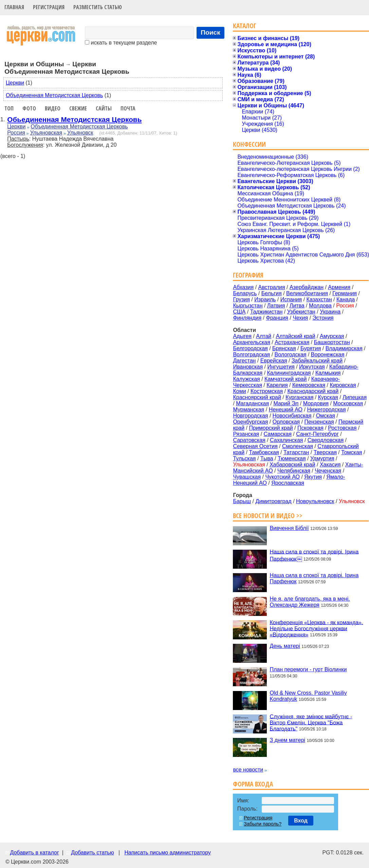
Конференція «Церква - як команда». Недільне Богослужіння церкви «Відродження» (316, 628)
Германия (345, 293)
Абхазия (243, 287)
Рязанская (246, 434)
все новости (248, 770)
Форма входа (253, 784)
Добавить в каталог (34, 853)
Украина (330, 312)
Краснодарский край (313, 391)
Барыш (242, 501)
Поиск (210, 32)
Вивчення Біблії (289, 528)
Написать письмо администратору (167, 853)
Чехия (300, 318)
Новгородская (250, 416)
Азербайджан (307, 287)
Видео (53, 108)
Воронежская (328, 355)
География (248, 275)
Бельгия (272, 293)
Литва (297, 306)
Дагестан (244, 361)
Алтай (264, 336)
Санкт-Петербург (317, 434)
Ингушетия (281, 367)
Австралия (272, 287)
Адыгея (242, 336)
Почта (128, 108)
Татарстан (296, 452)
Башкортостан (332, 342)
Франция (277, 318)
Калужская (246, 379)
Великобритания (307, 293)
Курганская (299, 397)
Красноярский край (257, 397)
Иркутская (312, 367)
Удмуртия (322, 458)
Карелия (277, 385)
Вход (301, 821)
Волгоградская (251, 355)
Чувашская (247, 477)
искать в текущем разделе (121, 43)
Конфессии (249, 144)
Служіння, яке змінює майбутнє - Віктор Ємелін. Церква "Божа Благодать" (311, 722)
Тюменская (292, 458)
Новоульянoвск (315, 501)
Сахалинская (286, 440)
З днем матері (287, 740)
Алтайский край (296, 336)
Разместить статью (98, 7)
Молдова (320, 306)
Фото (29, 108)
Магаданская (252, 403)
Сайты (104, 108)
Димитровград (273, 501)
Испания (291, 299)
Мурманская (248, 410)
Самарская (278, 434)
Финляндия (247, 318)
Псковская (310, 428)
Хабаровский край (292, 465)
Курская (328, 397)
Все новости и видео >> (268, 516)
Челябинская (294, 471)
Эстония (323, 318)
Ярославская (288, 483)
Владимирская (344, 348)
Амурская (332, 336)
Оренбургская (250, 422)
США (239, 312)
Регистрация (49, 7)
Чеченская (328, 471)
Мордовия (316, 403)
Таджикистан (266, 312)
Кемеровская (309, 385)
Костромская (267, 391)
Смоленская (298, 446)
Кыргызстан (248, 306)
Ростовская (342, 428)
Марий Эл (286, 403)
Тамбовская (264, 452)
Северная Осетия (255, 446)
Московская (348, 403)
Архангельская (251, 342)
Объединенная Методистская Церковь (54, 95)
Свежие (78, 108)
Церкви (15, 83)
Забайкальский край (317, 361)
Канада (346, 299)
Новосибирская (292, 416)
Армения (339, 287)
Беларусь (245, 293)
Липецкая (355, 397)
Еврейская (274, 361)
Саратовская (249, 440)
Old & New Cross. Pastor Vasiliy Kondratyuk (308, 696)
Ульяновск (80, 133)
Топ (9, 108)
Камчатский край (285, 379)
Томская (352, 452)
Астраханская (292, 342)
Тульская (244, 458)
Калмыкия (328, 373)
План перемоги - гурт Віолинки (308, 669)
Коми (239, 391)
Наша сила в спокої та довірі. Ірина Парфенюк (314, 578)
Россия (16, 133)
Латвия (276, 306)
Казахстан (319, 299)
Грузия (241, 299)
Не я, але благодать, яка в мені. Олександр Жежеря (310, 602)
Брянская (284, 348)
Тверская (325, 452)
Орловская (286, 422)
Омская (326, 416)
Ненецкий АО (286, 410)
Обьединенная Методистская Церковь (74, 119)
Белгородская (250, 348)
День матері (285, 646)
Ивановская (248, 367)
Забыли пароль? (263, 824)
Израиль (265, 299)
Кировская (343, 385)
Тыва (267, 458)
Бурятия (311, 348)
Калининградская (289, 373)
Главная (14, 7)
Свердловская (326, 440)
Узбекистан (301, 312)
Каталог (245, 26)
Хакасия (330, 465)
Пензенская (319, 422)
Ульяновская (46, 133)
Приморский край (271, 428)
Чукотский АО (282, 477)
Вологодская (291, 355)
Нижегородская (326, 410)
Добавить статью (93, 853)
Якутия (313, 477)
